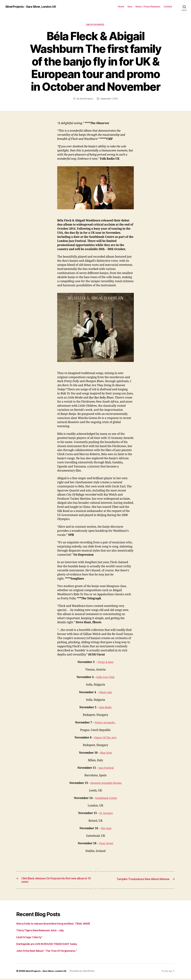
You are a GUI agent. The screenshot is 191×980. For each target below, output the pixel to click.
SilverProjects (86, 99)
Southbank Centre (106, 799)
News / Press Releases (148, 7)
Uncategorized (95, 25)
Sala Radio (105, 708)
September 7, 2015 (109, 99)
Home (121, 7)
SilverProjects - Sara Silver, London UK (33, 7)
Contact (168, 7)
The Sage (106, 829)
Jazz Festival (106, 768)
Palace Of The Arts (105, 738)
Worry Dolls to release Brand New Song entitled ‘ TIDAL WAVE (57, 925)
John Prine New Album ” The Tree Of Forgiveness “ (50, 952)
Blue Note (106, 753)
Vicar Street (106, 844)
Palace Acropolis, (105, 723)
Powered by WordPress (85, 973)
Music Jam (106, 693)
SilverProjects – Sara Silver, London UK (47, 973)
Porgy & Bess (106, 663)
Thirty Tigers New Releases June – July (43, 932)
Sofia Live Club (105, 678)
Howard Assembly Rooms (106, 783)
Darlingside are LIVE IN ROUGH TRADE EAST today (50, 945)
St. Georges (106, 814)
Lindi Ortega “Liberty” (31, 939)
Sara (130, 7)
